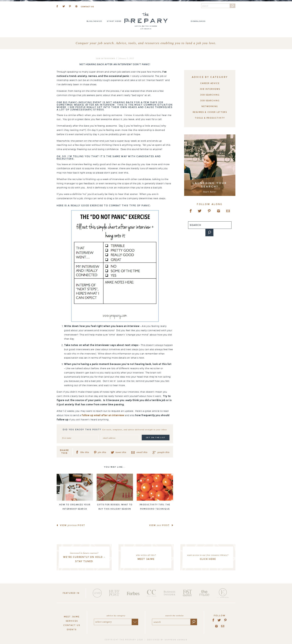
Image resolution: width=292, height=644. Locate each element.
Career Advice (210, 83)
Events (72, 630)
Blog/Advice (94, 21)
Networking (210, 106)
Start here (114, 21)
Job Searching (210, 95)
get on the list (156, 437)
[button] (233, 6)
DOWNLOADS (198, 21)
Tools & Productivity (210, 118)
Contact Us (72, 625)
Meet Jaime (72, 617)
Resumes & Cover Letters (210, 112)
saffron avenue (176, 640)
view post (73, 525)
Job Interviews (105, 58)
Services (72, 621)
